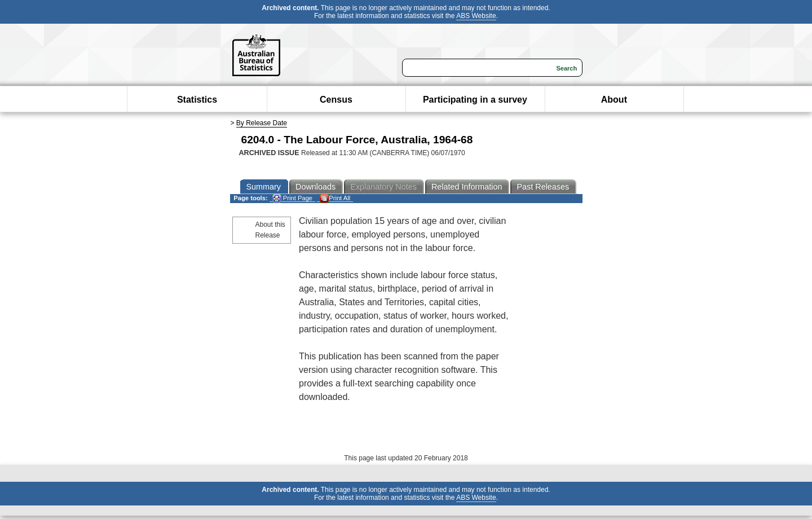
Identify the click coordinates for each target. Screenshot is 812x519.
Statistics (197, 100)
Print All (335, 198)
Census (336, 100)
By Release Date (262, 123)
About (614, 100)
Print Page (292, 198)
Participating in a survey (475, 100)
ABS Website (476, 16)
